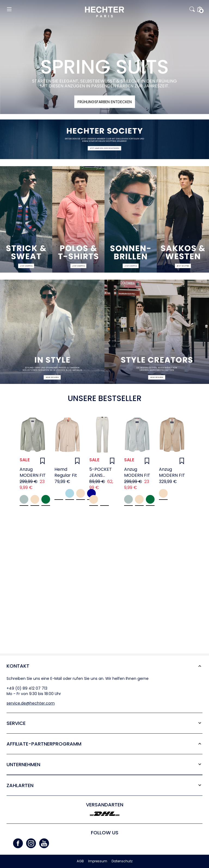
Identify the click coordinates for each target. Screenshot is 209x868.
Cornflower (70, 493)
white (104, 499)
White (59, 493)
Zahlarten (20, 785)
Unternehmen (23, 764)
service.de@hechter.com (31, 703)
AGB (80, 861)
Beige (35, 499)
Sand (81, 493)
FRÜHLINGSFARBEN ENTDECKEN (105, 102)
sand (94, 499)
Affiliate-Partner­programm (44, 744)
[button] (39, 9)
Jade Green (24, 499)
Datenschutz (122, 861)
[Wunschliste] (42, 461)
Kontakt (18, 666)
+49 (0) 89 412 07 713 (27, 688)
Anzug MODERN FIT (33, 472)
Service (16, 723)
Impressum (98, 861)
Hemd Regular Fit (66, 472)
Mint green (46, 499)
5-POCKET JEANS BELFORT (101, 473)
